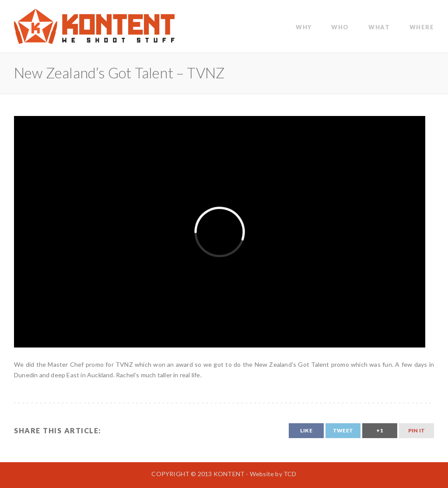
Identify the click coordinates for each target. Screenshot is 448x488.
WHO (340, 27)
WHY (304, 27)
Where (422, 27)
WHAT (379, 27)
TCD (290, 474)
